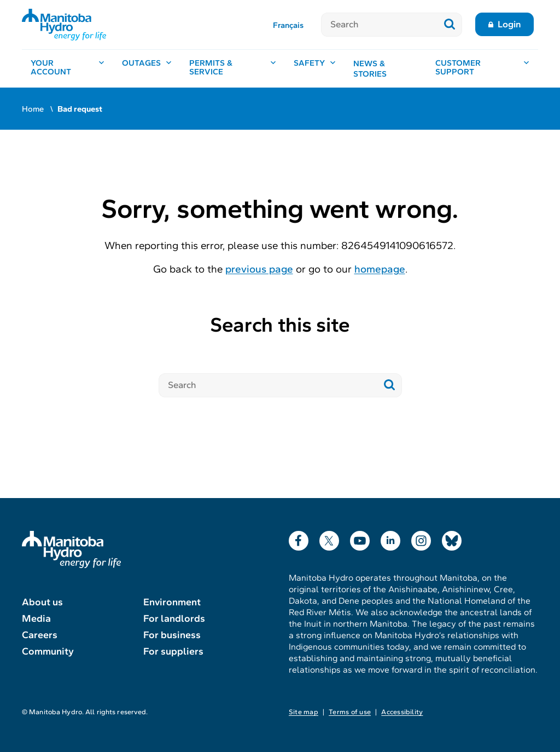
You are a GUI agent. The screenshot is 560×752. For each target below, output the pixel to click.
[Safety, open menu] (315, 69)
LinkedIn (390, 538)
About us (42, 602)
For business (172, 635)
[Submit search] (450, 25)
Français (288, 25)
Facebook (299, 538)
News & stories (370, 69)
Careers (40, 635)
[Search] (379, 25)
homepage (380, 269)
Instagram (421, 538)
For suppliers (173, 651)
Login (509, 24)
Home (33, 109)
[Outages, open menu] (147, 69)
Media (36, 618)
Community (48, 651)
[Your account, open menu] (68, 69)
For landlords (174, 618)
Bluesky (452, 538)
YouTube (360, 538)
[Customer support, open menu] (482, 69)
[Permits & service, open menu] (233, 69)
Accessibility (402, 712)
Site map (304, 712)
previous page (259, 269)
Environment (172, 602)
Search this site (280, 325)
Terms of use (350, 712)
